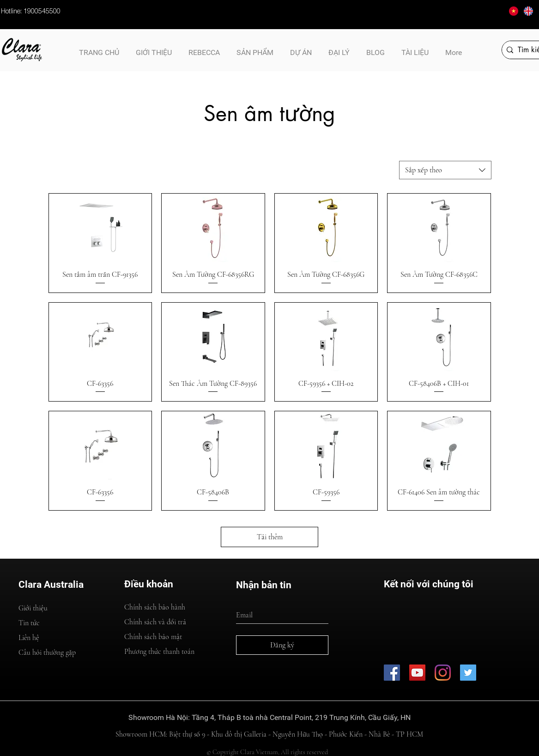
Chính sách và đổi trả (155, 622)
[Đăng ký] (282, 645)
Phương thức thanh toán (159, 652)
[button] (415, 49)
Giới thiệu (33, 608)
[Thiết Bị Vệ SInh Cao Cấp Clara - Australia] (392, 673)
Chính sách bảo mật (153, 637)
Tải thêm (270, 537)
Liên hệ (29, 638)
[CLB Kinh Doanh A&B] (468, 673)
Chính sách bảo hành (155, 607)
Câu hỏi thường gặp (47, 652)
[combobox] (445, 170)
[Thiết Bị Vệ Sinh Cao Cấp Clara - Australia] (417, 673)
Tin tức (29, 623)
